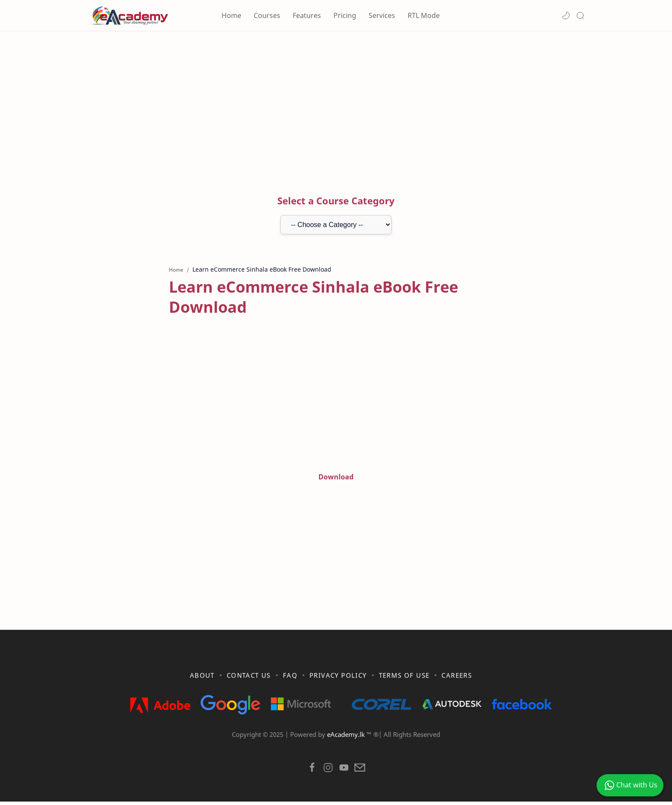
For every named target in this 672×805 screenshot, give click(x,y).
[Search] (580, 15)
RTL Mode (424, 15)
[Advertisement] (336, 104)
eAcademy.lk (347, 738)
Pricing (345, 15)
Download (336, 478)
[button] (566, 15)
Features (307, 15)
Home (231, 15)
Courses (267, 15)
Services (382, 15)
